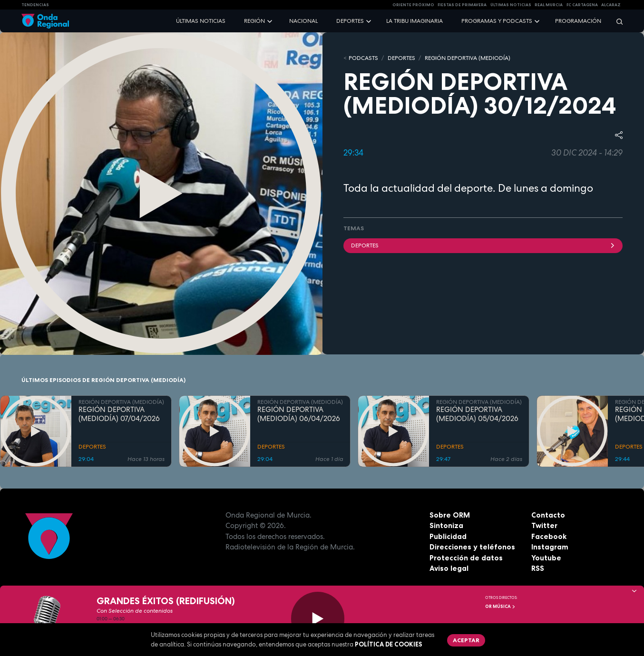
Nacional (303, 21)
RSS (538, 568)
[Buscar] (616, 21)
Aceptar (466, 640)
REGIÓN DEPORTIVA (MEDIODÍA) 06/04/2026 (299, 414)
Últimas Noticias (511, 5)
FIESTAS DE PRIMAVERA (462, 5)
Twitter (544, 525)
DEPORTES (401, 58)
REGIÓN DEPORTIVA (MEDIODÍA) (468, 58)
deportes (483, 245)
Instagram (550, 547)
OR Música (500, 607)
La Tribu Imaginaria (415, 21)
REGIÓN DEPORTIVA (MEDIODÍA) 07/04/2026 (119, 414)
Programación (578, 21)
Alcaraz (611, 5)
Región (254, 21)
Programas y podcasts (497, 21)
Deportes (350, 21)
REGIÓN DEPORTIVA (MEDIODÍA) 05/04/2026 (477, 414)
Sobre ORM (450, 515)
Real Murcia (549, 5)
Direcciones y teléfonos (472, 547)
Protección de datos (466, 558)
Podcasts (363, 58)
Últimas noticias (201, 21)
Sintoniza (446, 525)
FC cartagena (582, 5)
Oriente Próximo (413, 5)
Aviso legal (449, 568)
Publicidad (448, 536)
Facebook (549, 536)
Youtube (546, 558)
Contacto (548, 515)
